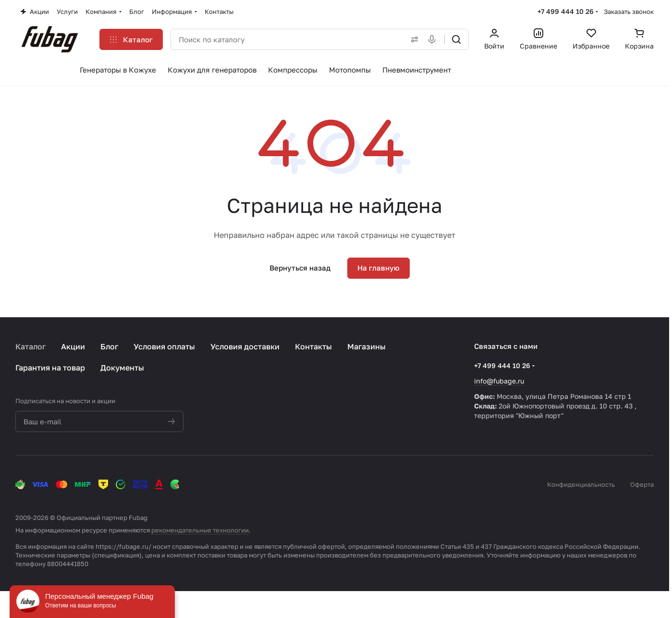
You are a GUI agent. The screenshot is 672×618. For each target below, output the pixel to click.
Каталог (31, 346)
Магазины (367, 346)
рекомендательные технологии (200, 530)
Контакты (313, 346)
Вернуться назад (300, 268)
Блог (109, 346)
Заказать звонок (629, 12)
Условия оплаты (164, 346)
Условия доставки (245, 346)
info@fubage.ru (499, 381)
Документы (122, 368)
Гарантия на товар (50, 368)
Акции (73, 346)
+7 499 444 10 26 (566, 11)
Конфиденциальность (581, 484)
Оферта (642, 484)
